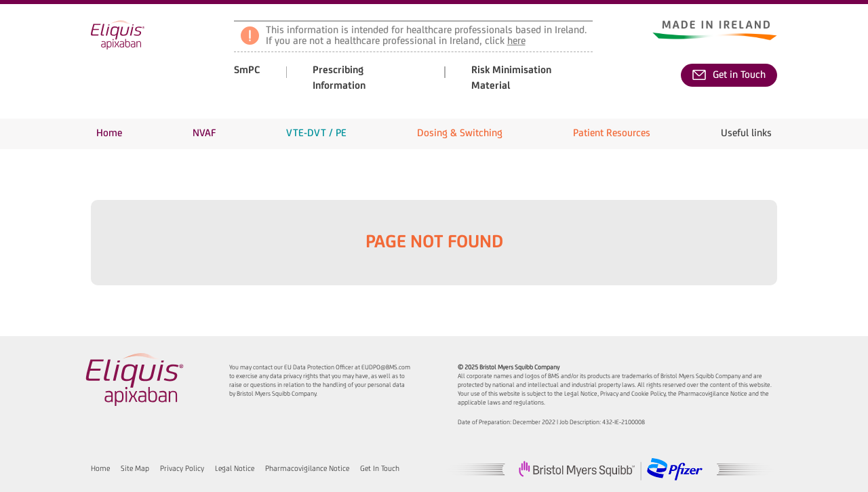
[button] (204, 134)
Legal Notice (235, 469)
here (516, 41)
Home (100, 469)
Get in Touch (729, 75)
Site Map (135, 469)
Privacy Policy (182, 469)
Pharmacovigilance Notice (307, 469)
